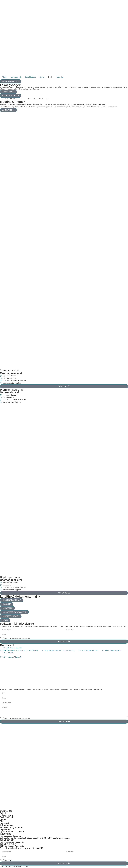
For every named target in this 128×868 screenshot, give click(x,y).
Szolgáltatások (30, 77)
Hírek (50, 77)
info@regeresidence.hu (10, 837)
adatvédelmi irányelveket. (21, 639)
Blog (2, 822)
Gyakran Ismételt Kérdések (12, 832)
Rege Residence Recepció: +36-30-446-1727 (12, 844)
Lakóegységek (16, 77)
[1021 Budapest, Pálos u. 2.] (64, 674)
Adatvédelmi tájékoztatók (11, 828)
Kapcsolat (60, 77)
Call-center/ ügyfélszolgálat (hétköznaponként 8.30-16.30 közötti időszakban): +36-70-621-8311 (35, 840)
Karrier (42, 77)
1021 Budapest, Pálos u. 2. (12, 847)
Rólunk (4, 77)
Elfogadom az (16, 639)
